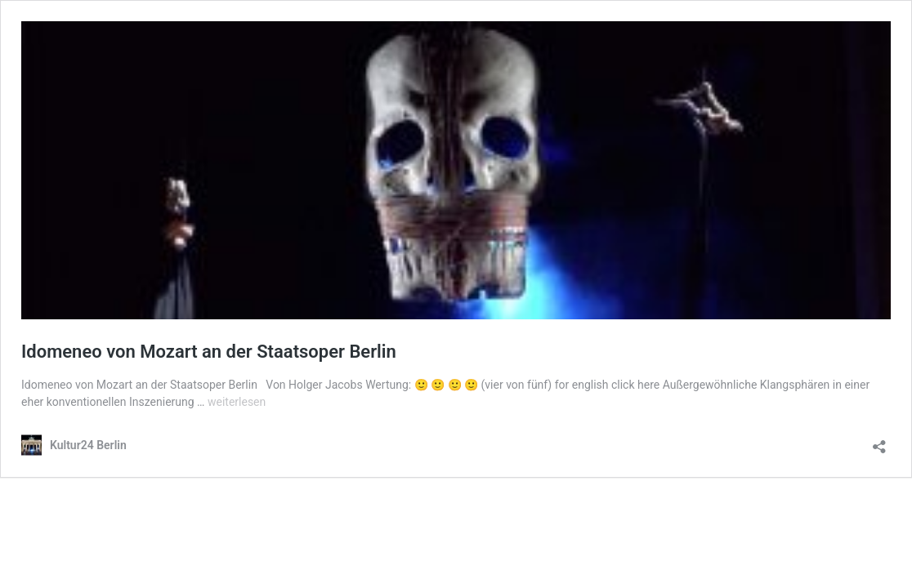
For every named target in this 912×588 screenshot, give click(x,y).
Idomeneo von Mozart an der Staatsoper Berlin (209, 352)
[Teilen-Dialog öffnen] (879, 441)
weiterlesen (237, 402)
